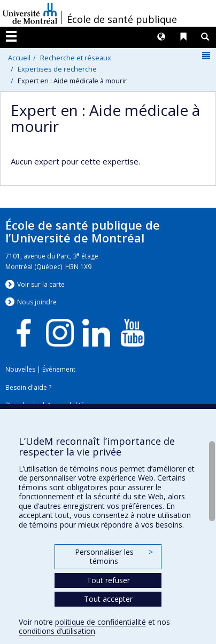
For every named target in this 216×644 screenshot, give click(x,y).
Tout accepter (108, 599)
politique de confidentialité (101, 622)
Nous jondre (37, 302)
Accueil (19, 58)
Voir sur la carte (41, 284)
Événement (59, 369)
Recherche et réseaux (76, 58)
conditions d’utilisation (57, 631)
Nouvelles (20, 369)
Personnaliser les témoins (114, 557)
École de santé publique (122, 19)
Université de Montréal (30, 13)
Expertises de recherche (57, 69)
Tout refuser (108, 580)
